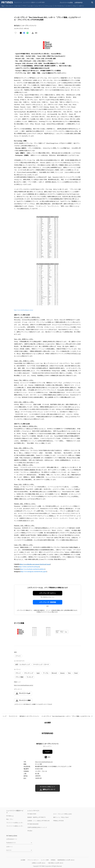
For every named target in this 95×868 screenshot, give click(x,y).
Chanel (76, 673)
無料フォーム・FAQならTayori (61, 817)
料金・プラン (10, 819)
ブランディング (29, 673)
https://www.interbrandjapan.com (44, 762)
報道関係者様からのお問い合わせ (66, 860)
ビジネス (68, 6)
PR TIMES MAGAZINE (33, 824)
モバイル (18, 6)
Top (3, 6)
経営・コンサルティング (23, 665)
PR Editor (30, 831)
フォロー (48, 752)
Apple (38, 673)
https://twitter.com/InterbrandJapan (29, 567)
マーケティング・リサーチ (41, 665)
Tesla (69, 673)
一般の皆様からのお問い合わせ (55, 863)
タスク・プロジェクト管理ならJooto (62, 814)
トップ (5, 716)
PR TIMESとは (10, 816)
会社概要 (23, 860)
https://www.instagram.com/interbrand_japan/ (34, 572)
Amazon (62, 673)
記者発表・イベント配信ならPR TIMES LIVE (39, 821)
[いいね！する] (16, 33)
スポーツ (81, 6)
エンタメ (31, 6)
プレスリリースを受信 (66, 2)
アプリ (24, 6)
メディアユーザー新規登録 (48, 602)
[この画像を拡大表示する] (21, 632)
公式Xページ (9, 847)
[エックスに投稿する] (21, 33)
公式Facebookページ (12, 839)
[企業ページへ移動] (47, 734)
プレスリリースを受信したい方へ (15, 823)
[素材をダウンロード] (33, 33)
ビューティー (39, 6)
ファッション (49, 6)
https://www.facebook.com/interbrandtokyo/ (32, 569)
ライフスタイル (59, 6)
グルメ (75, 6)
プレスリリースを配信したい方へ (15, 826)
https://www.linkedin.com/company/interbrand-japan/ (35, 564)
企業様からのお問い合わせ (39, 863)
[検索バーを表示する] (92, 2)
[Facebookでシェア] (24, 33)
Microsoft (54, 673)
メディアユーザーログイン (48, 593)
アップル (46, 673)
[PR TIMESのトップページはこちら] (23, 2)
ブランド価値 (19, 677)
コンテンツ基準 (45, 860)
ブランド (18, 673)
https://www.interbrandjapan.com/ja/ (24, 310)
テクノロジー (10, 6)
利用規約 (53, 860)
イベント (18, 656)
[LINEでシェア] (28, 33)
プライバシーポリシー (33, 860)
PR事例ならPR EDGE (58, 821)
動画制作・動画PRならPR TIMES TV (36, 817)
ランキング (30, 677)
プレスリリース (13, 716)
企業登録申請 (78, 2)
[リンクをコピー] (36, 33)
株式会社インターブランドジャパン (29, 716)
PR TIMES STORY (32, 814)
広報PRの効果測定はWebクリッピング (37, 827)
